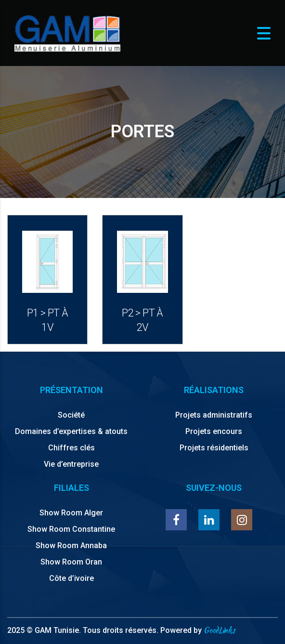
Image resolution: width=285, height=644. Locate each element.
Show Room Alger (71, 513)
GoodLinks (219, 630)
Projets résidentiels (214, 448)
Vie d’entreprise (71, 464)
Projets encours (214, 431)
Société (71, 415)
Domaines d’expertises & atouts (71, 431)
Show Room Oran (71, 562)
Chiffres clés (71, 448)
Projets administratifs (214, 415)
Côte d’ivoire (71, 578)
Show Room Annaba (71, 545)
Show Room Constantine (71, 529)
